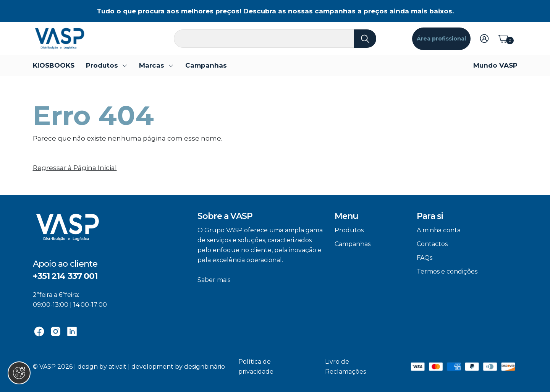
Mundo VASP (495, 65)
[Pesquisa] (275, 39)
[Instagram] (56, 331)
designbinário (205, 367)
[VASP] (60, 38)
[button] (107, 65)
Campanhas (206, 65)
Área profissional (441, 39)
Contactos (432, 244)
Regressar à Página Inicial (75, 168)
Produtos (349, 230)
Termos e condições (447, 271)
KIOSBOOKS (54, 65)
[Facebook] (39, 331)
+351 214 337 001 (65, 276)
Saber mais (214, 280)
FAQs (425, 258)
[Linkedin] (72, 331)
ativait (117, 367)
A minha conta (439, 230)
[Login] (484, 38)
